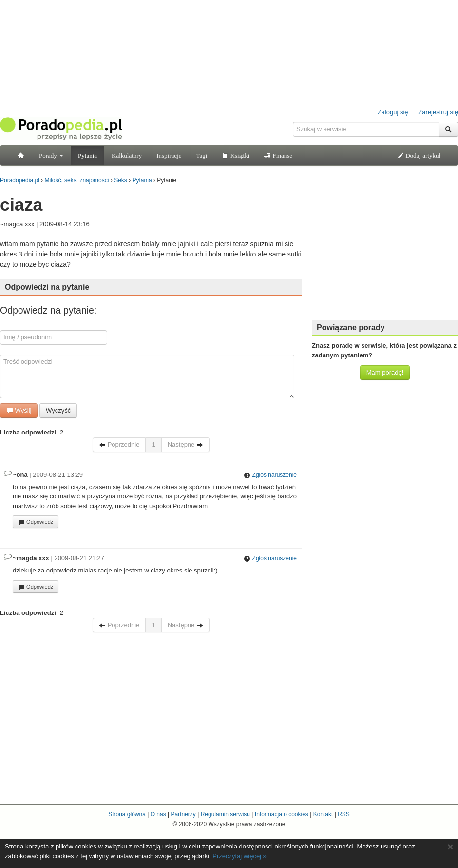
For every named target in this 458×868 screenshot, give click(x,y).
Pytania (87, 155)
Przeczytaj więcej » (239, 856)
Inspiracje (169, 155)
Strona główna (127, 814)
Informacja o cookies (282, 814)
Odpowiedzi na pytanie (47, 287)
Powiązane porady (351, 327)
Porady (51, 155)
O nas (158, 814)
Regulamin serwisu (225, 814)
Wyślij (19, 410)
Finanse (278, 155)
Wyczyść (58, 410)
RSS (344, 814)
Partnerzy (183, 814)
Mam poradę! (385, 372)
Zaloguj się (393, 112)
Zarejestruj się (438, 112)
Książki (236, 155)
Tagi (201, 155)
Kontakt (323, 814)
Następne (185, 444)
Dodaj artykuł (419, 155)
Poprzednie (119, 444)
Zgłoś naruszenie (270, 475)
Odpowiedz (36, 522)
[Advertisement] (385, 251)
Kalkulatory (127, 155)
